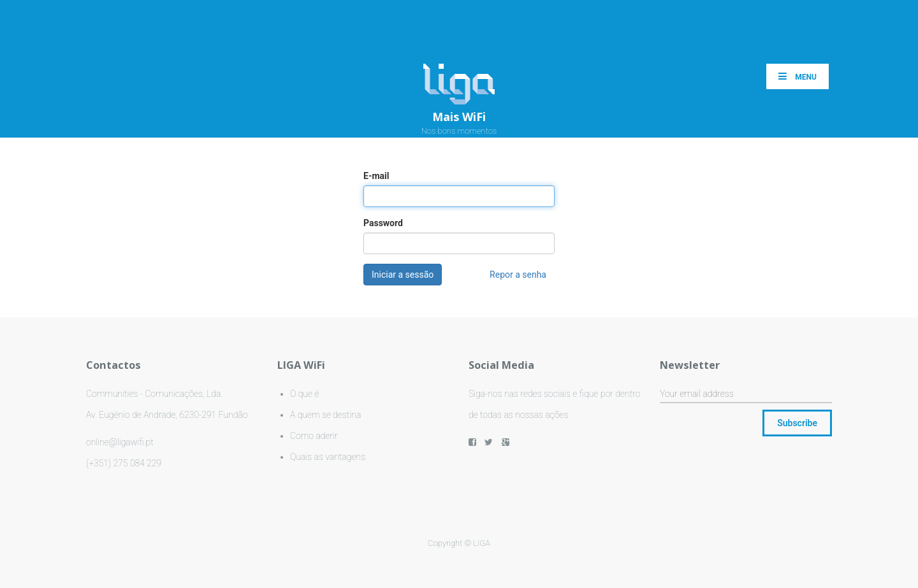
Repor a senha (518, 275)
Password (383, 223)
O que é (304, 394)
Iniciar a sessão (403, 275)
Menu (798, 76)
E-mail (376, 176)
